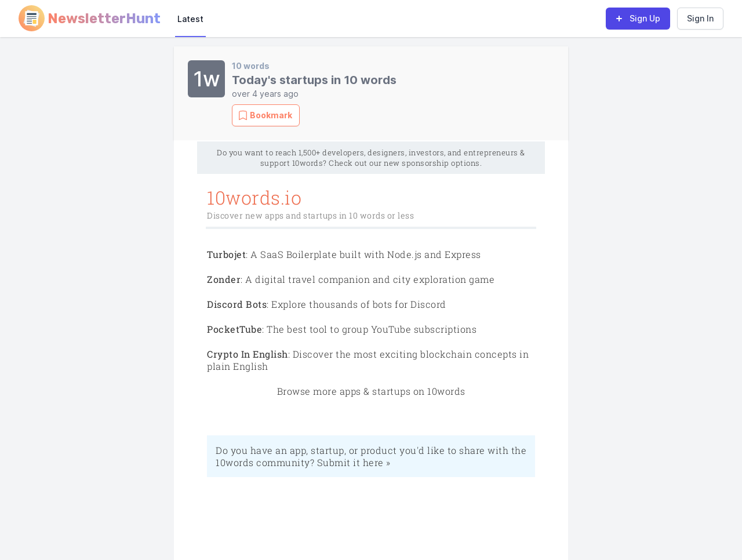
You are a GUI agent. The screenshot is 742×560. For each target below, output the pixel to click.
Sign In (700, 18)
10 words (251, 66)
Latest (190, 19)
